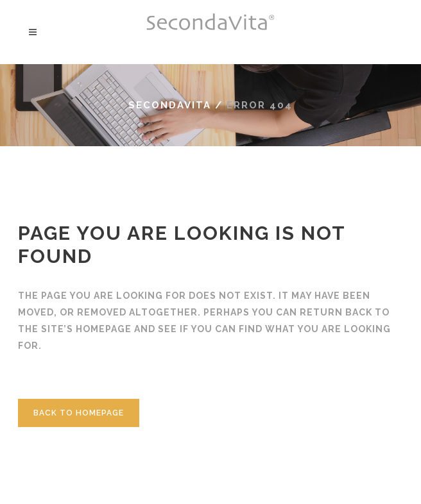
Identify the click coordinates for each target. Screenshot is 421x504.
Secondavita (170, 105)
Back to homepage (79, 413)
